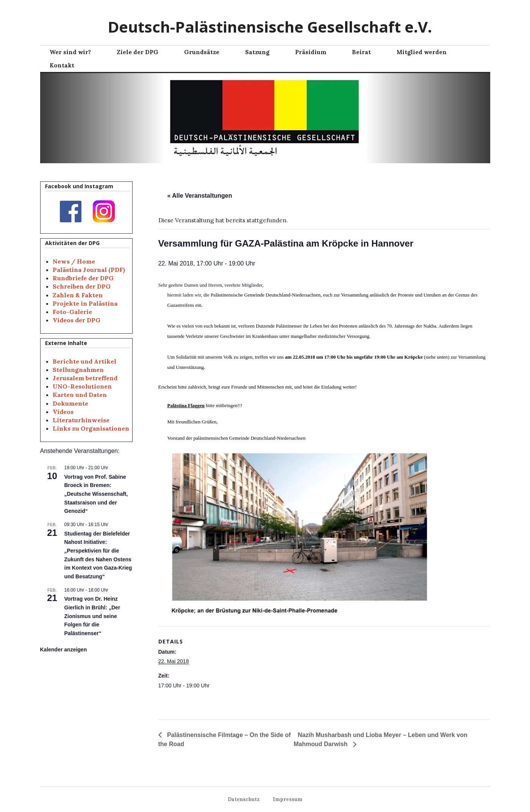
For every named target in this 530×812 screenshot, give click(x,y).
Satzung (257, 52)
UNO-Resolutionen (82, 386)
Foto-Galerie (72, 312)
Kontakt (62, 65)
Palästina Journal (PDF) (89, 270)
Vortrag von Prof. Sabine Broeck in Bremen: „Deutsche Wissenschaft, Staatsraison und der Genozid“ (96, 494)
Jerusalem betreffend (85, 378)
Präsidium (311, 52)
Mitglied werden (422, 52)
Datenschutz (247, 799)
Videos (63, 412)
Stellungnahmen (78, 370)
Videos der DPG (77, 320)
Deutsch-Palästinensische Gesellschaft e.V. (270, 27)
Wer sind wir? (70, 52)
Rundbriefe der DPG (83, 278)
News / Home (74, 261)
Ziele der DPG (138, 52)
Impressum (285, 799)
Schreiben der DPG (82, 286)
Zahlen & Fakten (78, 295)
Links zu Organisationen (91, 428)
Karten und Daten (80, 395)
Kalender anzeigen (64, 650)
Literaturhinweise (81, 420)
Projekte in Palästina (85, 303)
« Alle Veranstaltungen (200, 196)
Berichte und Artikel (84, 361)
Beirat (361, 52)
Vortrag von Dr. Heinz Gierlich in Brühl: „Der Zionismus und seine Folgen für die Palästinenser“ (92, 616)
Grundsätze (202, 52)
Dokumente (70, 403)
